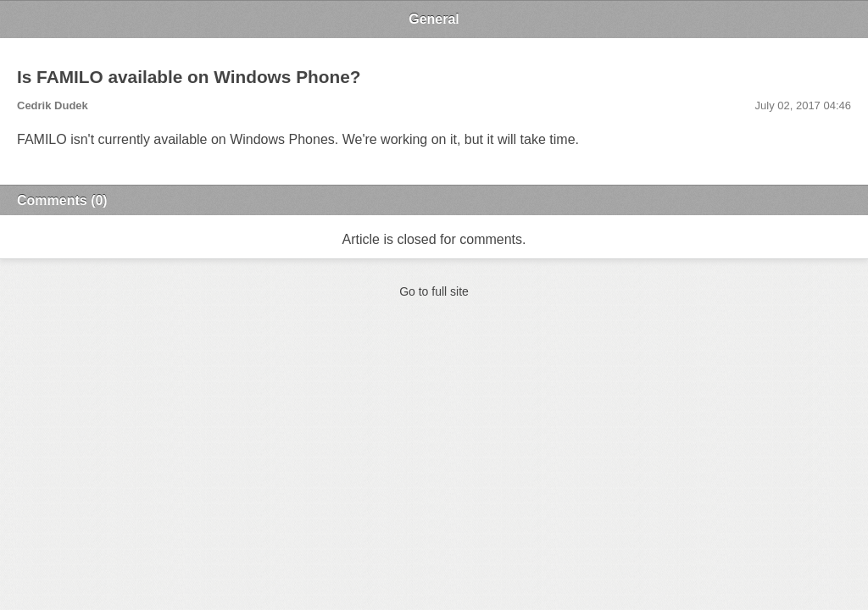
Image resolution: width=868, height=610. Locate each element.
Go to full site (434, 291)
